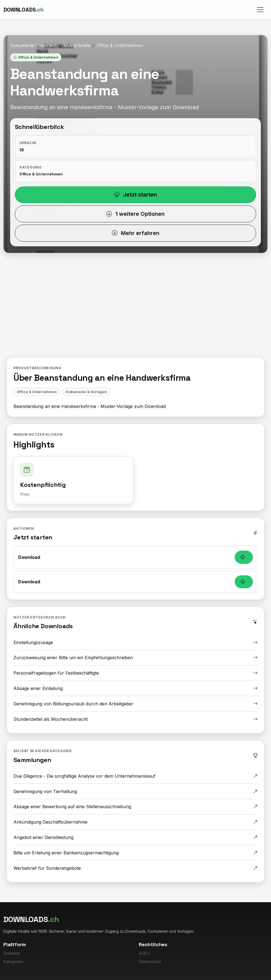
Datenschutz (150, 961)
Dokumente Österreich (34, 45)
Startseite (12, 953)
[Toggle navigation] (260, 10)
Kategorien (13, 961)
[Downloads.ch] (23, 10)
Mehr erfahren (136, 233)
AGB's (144, 953)
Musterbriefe (77, 45)
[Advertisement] (135, 309)
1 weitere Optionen (135, 214)
